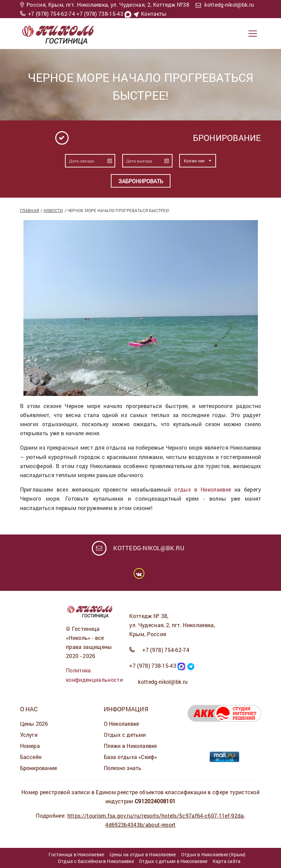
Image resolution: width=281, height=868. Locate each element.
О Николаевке (122, 724)
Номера (30, 746)
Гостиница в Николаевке (76, 854)
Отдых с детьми (125, 735)
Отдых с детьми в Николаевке (173, 861)
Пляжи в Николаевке (130, 746)
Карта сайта (227, 861)
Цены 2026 (34, 724)
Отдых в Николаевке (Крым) (214, 854)
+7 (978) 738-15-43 (100, 14)
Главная (30, 210)
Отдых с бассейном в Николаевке (96, 861)
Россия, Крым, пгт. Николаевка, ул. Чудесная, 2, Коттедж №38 (108, 5)
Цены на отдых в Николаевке (143, 854)
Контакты (154, 14)
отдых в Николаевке (203, 489)
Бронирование (39, 768)
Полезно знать (123, 768)
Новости (53, 210)
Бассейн (31, 757)
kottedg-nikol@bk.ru (229, 5)
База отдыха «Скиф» (131, 757)
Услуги (29, 735)
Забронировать (141, 181)
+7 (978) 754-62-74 (52, 14)
